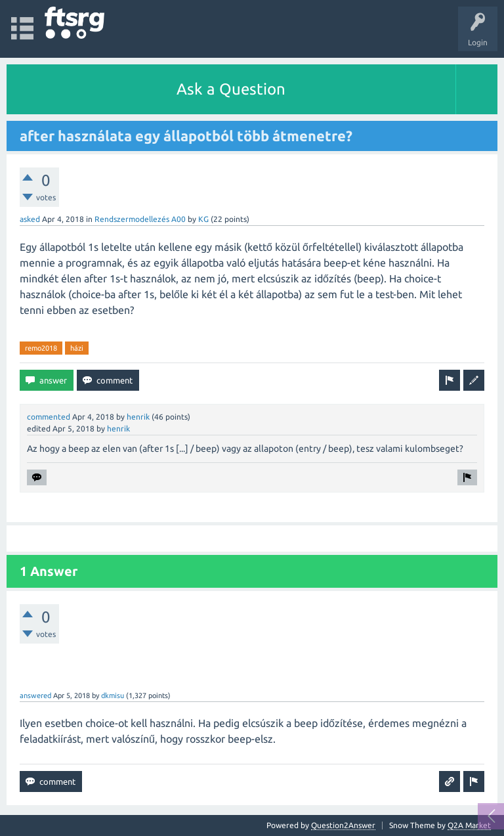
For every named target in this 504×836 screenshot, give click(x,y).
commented (49, 417)
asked (30, 219)
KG (203, 219)
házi (77, 348)
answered (35, 695)
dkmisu (113, 695)
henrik (138, 417)
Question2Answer (343, 825)
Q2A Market (469, 825)
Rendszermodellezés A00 (140, 219)
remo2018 (41, 348)
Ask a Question (231, 89)
